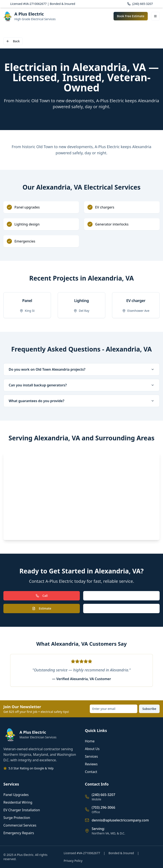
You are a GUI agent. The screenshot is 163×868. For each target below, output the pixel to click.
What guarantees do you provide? (81, 401)
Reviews (91, 764)
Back (13, 41)
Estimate (42, 608)
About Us (92, 749)
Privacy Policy (73, 861)
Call (42, 596)
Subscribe (149, 709)
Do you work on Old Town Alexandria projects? (81, 369)
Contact (91, 772)
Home (90, 741)
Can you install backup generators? (81, 385)
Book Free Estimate (131, 16)
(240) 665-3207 (140, 4)
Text (121, 596)
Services (91, 756)
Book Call (121, 608)
